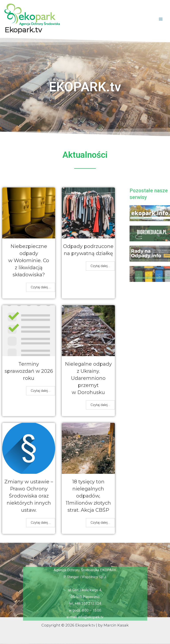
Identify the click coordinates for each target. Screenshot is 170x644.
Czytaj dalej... (41, 287)
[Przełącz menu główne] (161, 19)
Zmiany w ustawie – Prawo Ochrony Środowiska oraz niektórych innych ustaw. (29, 496)
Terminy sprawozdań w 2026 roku (29, 371)
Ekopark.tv (23, 30)
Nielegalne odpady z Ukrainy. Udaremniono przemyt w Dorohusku (88, 378)
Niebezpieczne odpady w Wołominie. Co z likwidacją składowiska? (29, 261)
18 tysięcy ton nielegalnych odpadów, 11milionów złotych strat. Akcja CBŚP (88, 496)
